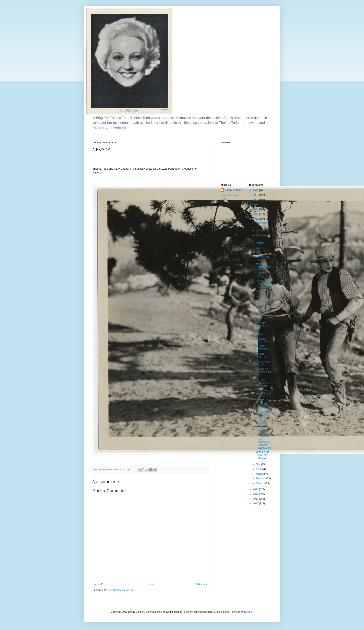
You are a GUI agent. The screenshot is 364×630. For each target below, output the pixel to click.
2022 (256, 190)
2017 (256, 214)
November (261, 223)
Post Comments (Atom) (120, 590)
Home (151, 584)
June (259, 253)
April (259, 469)
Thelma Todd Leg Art (262, 363)
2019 (256, 205)
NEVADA (260, 334)
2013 (256, 499)
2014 (256, 494)
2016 (256, 219)
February (261, 478)
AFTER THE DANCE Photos (262, 455)
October (260, 231)
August (260, 243)
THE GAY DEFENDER (263, 295)
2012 (256, 504)
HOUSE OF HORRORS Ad (263, 372)
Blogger (248, 612)
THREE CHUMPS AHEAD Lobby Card (263, 443)
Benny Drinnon (233, 190)
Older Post (202, 584)
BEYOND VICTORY (262, 340)
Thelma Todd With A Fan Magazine (263, 284)
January (260, 483)
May (258, 464)
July (258, 248)
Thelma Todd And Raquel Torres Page (263, 395)
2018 (256, 209)
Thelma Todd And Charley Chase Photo (262, 418)
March (260, 474)
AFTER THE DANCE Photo (262, 431)
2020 (256, 200)
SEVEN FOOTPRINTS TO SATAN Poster (263, 270)
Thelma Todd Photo (262, 258)
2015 (256, 489)
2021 (256, 195)
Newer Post (100, 584)
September (262, 235)
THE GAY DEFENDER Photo (263, 383)
